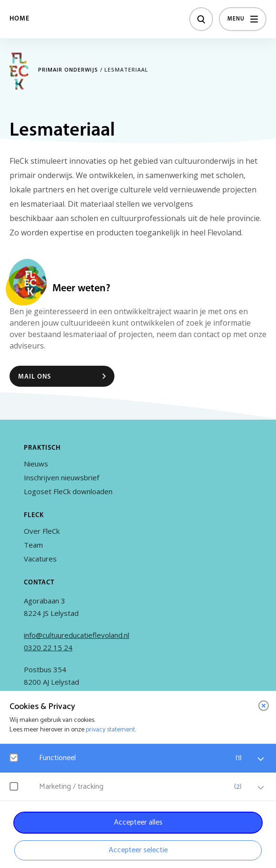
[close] (264, 706)
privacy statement (110, 730)
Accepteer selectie (138, 850)
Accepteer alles (138, 822)
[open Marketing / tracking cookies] (261, 788)
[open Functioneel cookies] (261, 759)
